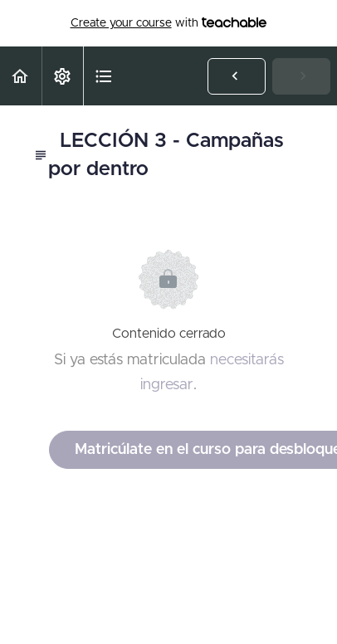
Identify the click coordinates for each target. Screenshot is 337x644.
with (169, 23)
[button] (21, 76)
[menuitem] (62, 76)
